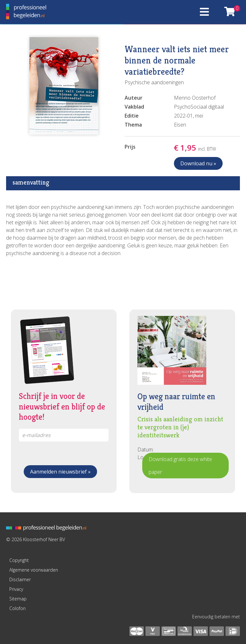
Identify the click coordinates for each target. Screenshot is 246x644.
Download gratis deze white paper (180, 466)
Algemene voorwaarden (34, 570)
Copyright (19, 560)
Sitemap (18, 599)
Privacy (16, 589)
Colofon (17, 608)
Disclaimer (20, 579)
